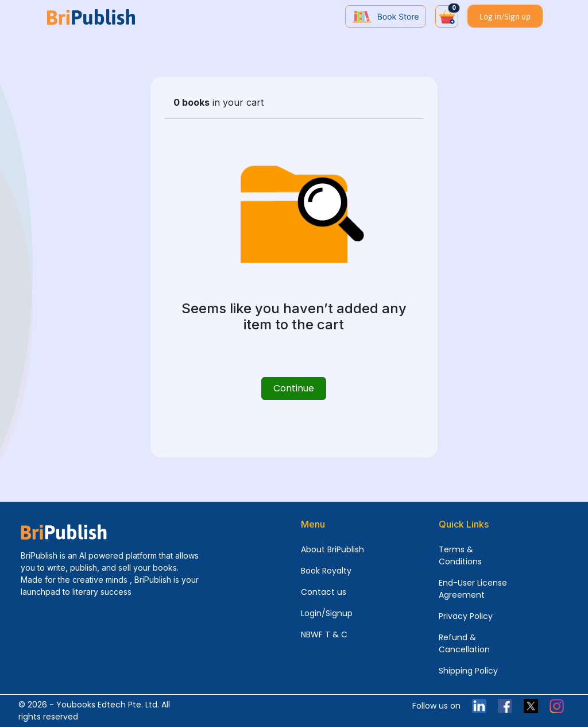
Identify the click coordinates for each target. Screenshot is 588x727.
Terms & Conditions (460, 555)
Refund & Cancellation (464, 643)
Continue (294, 388)
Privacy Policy (466, 616)
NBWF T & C (324, 634)
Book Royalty (326, 571)
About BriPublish (332, 549)
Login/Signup (327, 613)
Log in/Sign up (505, 17)
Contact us (324, 592)
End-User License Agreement (473, 589)
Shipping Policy (468, 671)
